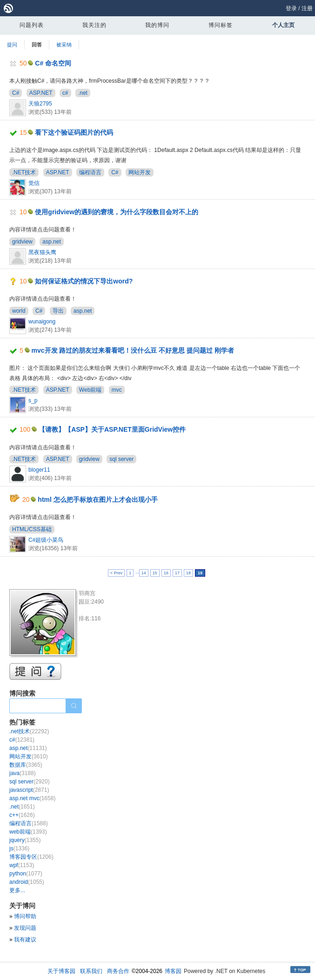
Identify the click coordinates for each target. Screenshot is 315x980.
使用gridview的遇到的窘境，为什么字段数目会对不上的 (117, 212)
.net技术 (29, 731)
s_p (33, 401)
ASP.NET (41, 93)
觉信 (34, 183)
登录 (291, 8)
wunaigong (42, 322)
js (19, 848)
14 (144, 573)
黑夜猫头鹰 (42, 252)
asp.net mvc (32, 798)
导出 (58, 311)
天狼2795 (40, 104)
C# (16, 93)
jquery (25, 840)
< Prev (116, 573)
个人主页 (283, 25)
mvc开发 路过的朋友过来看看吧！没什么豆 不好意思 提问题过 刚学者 (133, 350)
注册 (307, 8)
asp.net (51, 242)
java (23, 773)
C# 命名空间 (53, 63)
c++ (22, 815)
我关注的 (94, 25)
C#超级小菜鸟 (46, 540)
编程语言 (90, 172)
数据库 (26, 765)
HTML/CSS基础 (32, 529)
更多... (17, 890)
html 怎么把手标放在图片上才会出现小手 (97, 500)
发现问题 (25, 928)
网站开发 (140, 172)
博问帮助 (25, 916)
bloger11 (39, 470)
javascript (29, 790)
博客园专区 (31, 857)
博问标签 (221, 25)
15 (155, 573)
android (27, 882)
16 (166, 573)
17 (177, 573)
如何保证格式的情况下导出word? (84, 281)
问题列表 (32, 25)
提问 (12, 45)
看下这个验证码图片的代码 (74, 132)
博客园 (173, 971)
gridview (22, 242)
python (26, 874)
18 (188, 573)
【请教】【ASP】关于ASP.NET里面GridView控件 (112, 429)
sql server (121, 459)
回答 (37, 45)
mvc (117, 390)
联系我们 (91, 971)
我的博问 (157, 25)
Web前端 (90, 390)
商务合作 (118, 971)
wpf (22, 865)
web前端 (28, 832)
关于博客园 (61, 971)
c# (65, 93)
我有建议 (25, 940)
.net (83, 93)
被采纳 (64, 45)
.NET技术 (24, 172)
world (19, 311)
